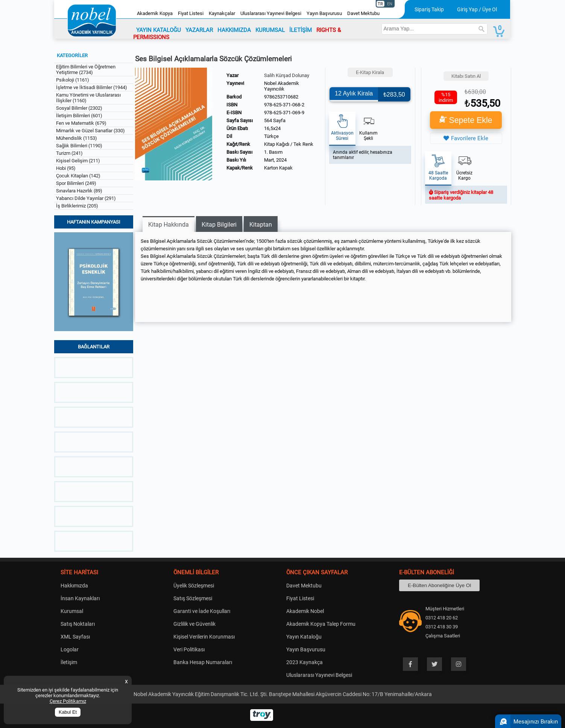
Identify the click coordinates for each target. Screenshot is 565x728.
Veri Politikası (189, 649)
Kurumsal (72, 611)
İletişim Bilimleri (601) (79, 116)
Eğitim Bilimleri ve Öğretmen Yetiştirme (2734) (86, 70)
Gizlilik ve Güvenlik (194, 624)
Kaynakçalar (222, 13)
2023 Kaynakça (305, 662)
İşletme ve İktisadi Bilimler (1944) (92, 87)
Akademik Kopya (155, 13)
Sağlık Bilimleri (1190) (79, 146)
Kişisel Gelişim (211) (78, 161)
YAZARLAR (199, 30)
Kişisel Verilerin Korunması (204, 637)
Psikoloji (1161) (73, 80)
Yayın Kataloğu (304, 637)
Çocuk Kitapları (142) (78, 176)
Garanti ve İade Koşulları (202, 611)
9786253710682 (281, 97)
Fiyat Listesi (191, 13)
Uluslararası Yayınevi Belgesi (271, 13)
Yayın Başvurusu (324, 13)
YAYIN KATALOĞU (159, 30)
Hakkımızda (74, 586)
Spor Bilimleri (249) (76, 183)
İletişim (69, 662)
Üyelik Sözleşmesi (194, 586)
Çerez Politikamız (68, 701)
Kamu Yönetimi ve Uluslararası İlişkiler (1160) (88, 98)
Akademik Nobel (305, 611)
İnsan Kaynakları (80, 598)
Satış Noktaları (78, 624)
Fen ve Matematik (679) (81, 123)
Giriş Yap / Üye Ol (477, 9)
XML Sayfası (75, 637)
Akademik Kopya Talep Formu (321, 624)
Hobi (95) (66, 168)
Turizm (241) (69, 153)
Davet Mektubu (363, 13)
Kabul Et (68, 712)
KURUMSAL (270, 30)
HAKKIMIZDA (234, 30)
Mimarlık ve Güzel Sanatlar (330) (90, 131)
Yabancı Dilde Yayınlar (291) (86, 198)
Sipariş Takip (429, 9)
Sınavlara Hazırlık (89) (79, 191)
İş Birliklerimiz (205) (77, 206)
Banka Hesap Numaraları (203, 662)
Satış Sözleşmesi (193, 598)
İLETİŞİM (301, 30)
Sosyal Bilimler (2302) (79, 108)
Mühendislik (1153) (77, 138)
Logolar (70, 649)
